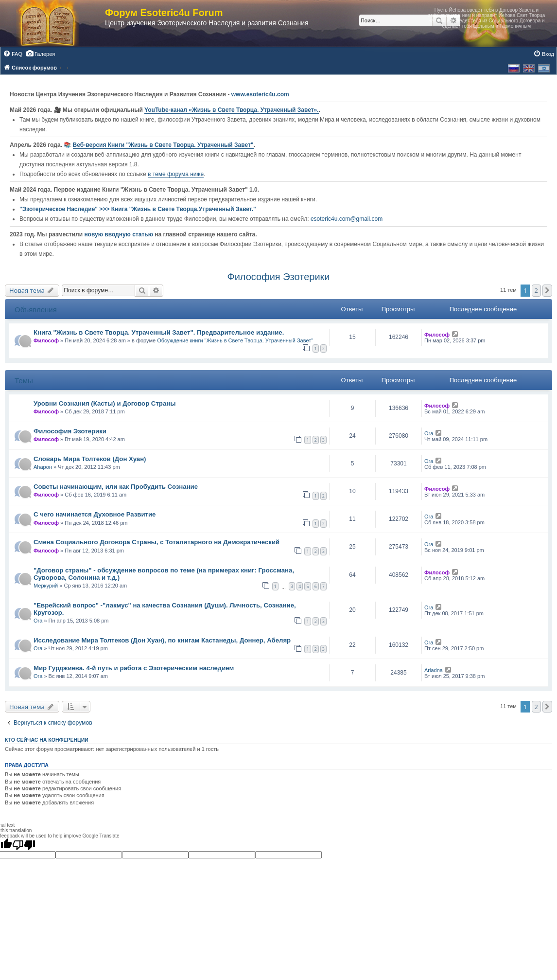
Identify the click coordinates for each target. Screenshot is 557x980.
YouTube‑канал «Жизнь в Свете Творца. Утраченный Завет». (232, 110)
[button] (547, 290)
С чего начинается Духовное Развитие (95, 514)
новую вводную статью (119, 234)
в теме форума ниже (176, 174)
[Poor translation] (24, 845)
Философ (46, 340)
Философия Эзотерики (278, 277)
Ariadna (434, 670)
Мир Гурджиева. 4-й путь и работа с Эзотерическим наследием (134, 668)
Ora (429, 433)
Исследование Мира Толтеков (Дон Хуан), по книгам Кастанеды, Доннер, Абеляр (162, 640)
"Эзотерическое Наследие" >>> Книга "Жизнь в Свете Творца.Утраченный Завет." (138, 209)
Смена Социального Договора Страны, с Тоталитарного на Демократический (157, 542)
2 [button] (536, 290)
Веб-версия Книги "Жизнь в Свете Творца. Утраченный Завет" (163, 145)
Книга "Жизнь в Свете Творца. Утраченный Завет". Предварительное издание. (159, 332)
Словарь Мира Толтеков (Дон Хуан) (90, 459)
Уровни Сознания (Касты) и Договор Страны (104, 403)
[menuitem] (13, 54)
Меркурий (46, 586)
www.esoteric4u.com (260, 94)
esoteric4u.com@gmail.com (347, 219)
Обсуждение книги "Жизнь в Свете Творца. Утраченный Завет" (235, 340)
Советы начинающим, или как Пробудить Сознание (116, 487)
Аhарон (43, 467)
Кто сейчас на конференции (47, 740)
